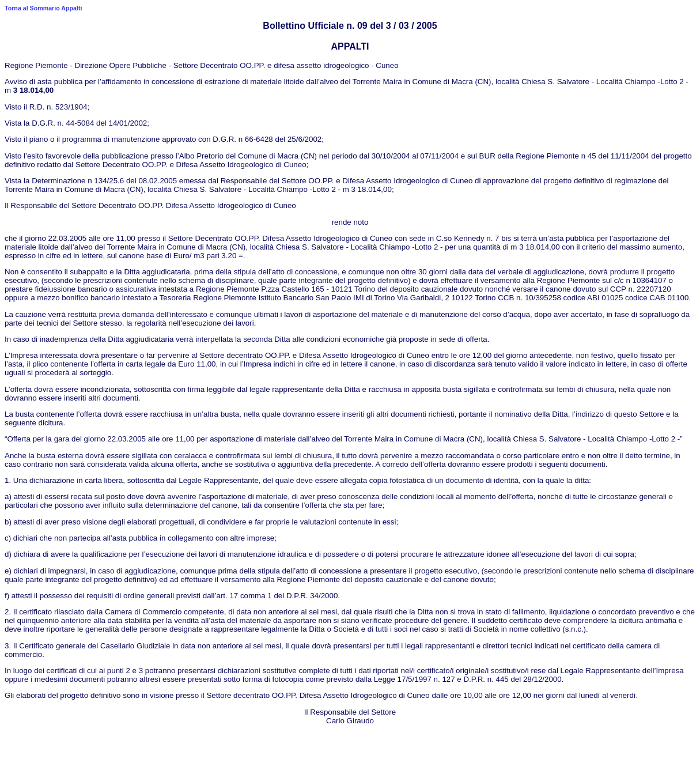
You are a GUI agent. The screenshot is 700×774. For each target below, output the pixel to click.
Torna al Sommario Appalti (43, 8)
